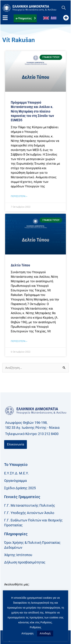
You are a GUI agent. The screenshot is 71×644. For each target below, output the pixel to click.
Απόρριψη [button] (27, 633)
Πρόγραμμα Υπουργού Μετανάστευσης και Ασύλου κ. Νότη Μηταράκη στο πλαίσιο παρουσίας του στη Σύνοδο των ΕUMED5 (32, 111)
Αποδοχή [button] (45, 633)
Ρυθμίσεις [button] (35, 627)
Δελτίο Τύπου (20, 265)
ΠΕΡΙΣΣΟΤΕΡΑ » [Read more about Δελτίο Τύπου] (19, 341)
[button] (64, 8)
